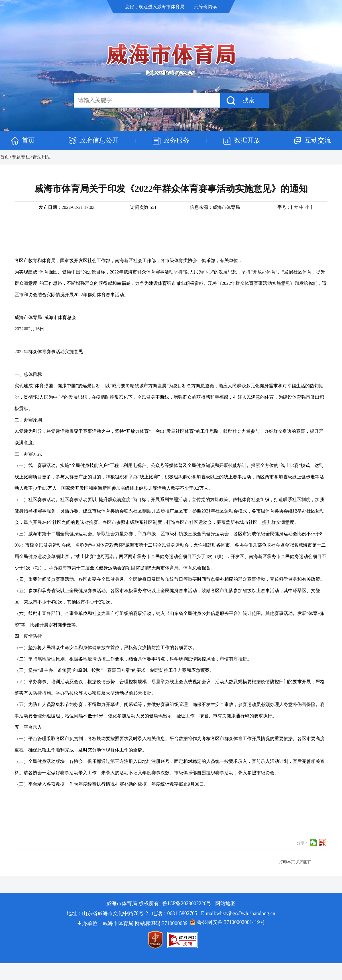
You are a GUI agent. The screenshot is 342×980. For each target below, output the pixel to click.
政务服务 (176, 140)
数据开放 (247, 140)
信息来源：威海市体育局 (215, 207)
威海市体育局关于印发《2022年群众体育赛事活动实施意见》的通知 (171, 189)
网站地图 (225, 903)
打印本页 (287, 862)
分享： (303, 843)
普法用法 (42, 157)
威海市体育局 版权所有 (133, 903)
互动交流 (318, 140)
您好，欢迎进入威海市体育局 (155, 7)
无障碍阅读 (205, 7)
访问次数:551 (143, 207)
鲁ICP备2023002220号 (187, 903)
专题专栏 (21, 157)
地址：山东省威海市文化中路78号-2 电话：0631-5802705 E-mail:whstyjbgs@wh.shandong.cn (171, 913)
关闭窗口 (304, 862)
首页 (28, 140)
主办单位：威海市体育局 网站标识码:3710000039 (132, 923)
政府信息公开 (99, 140)
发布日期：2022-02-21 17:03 (67, 207)
